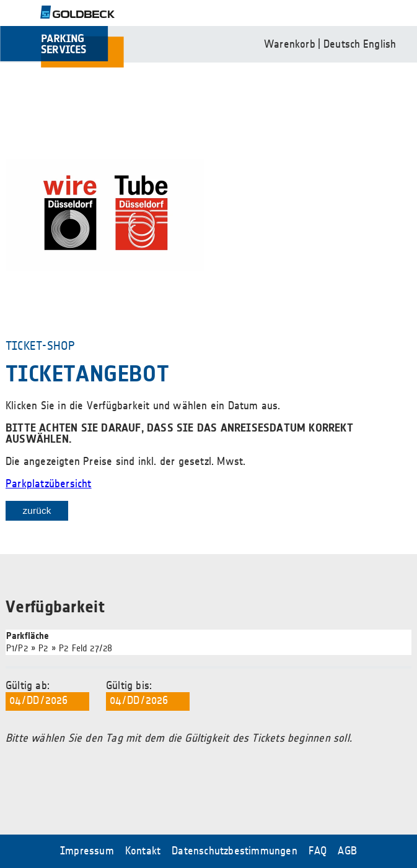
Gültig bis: (148, 696)
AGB (347, 851)
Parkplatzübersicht (49, 484)
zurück (37, 510)
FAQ (318, 851)
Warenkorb (290, 45)
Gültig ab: (47, 696)
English (380, 45)
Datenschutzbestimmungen (235, 851)
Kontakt (143, 851)
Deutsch (342, 45)
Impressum (87, 851)
